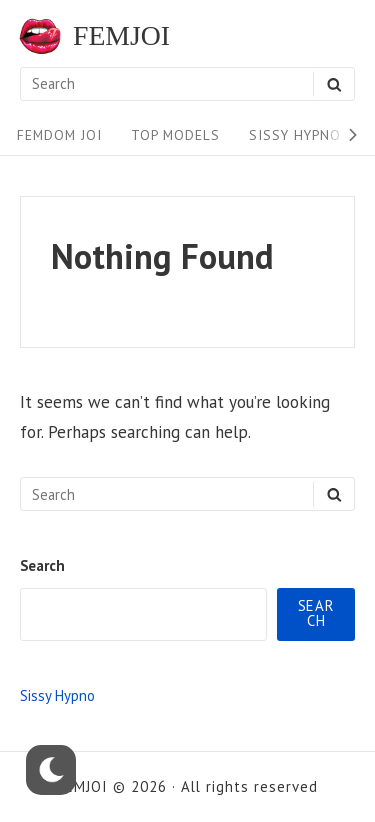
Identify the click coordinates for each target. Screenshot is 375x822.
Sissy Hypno (295, 135)
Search (42, 565)
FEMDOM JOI (59, 135)
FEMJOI (121, 36)
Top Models (175, 135)
